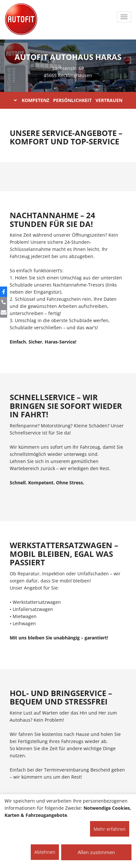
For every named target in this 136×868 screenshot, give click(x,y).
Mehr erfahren (110, 829)
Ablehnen (45, 852)
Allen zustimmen (96, 852)
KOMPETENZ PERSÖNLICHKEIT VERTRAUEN (68, 100)
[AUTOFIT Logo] (21, 19)
